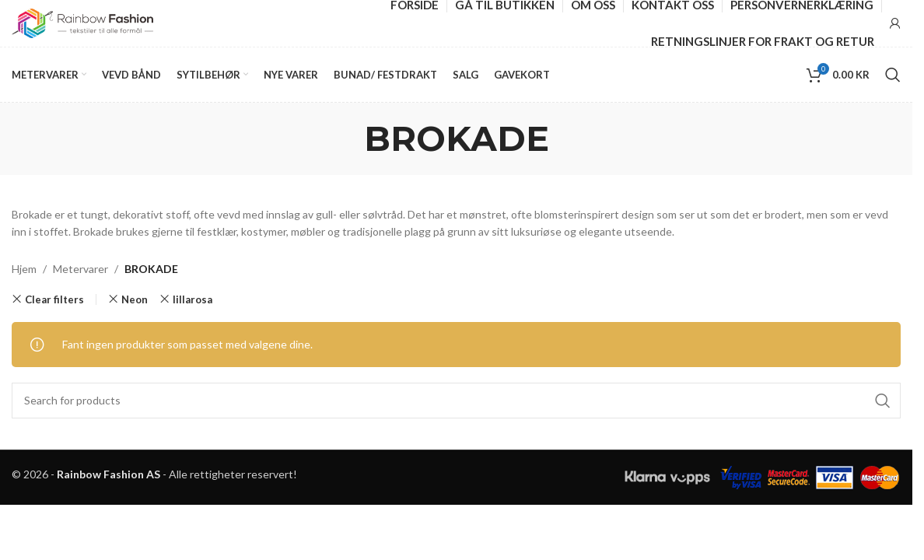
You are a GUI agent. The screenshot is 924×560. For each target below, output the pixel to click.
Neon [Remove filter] (135, 299)
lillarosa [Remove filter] (192, 299)
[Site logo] (82, 22)
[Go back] (345, 138)
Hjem (24, 269)
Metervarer (80, 269)
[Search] (893, 75)
